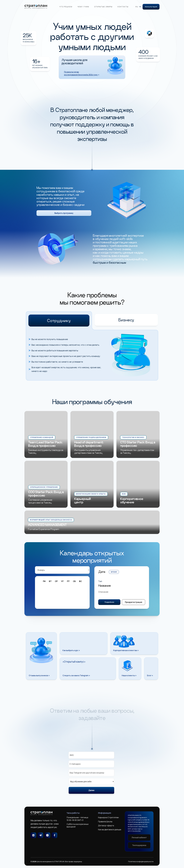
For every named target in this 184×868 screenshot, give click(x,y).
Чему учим (83, 7)
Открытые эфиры (103, 7)
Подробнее (109, 602)
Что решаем (66, 7)
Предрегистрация (133, 602)
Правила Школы (105, 822)
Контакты (123, 7)
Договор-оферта (106, 826)
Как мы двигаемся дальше (110, 830)
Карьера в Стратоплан (108, 817)
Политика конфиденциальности (141, 861)
